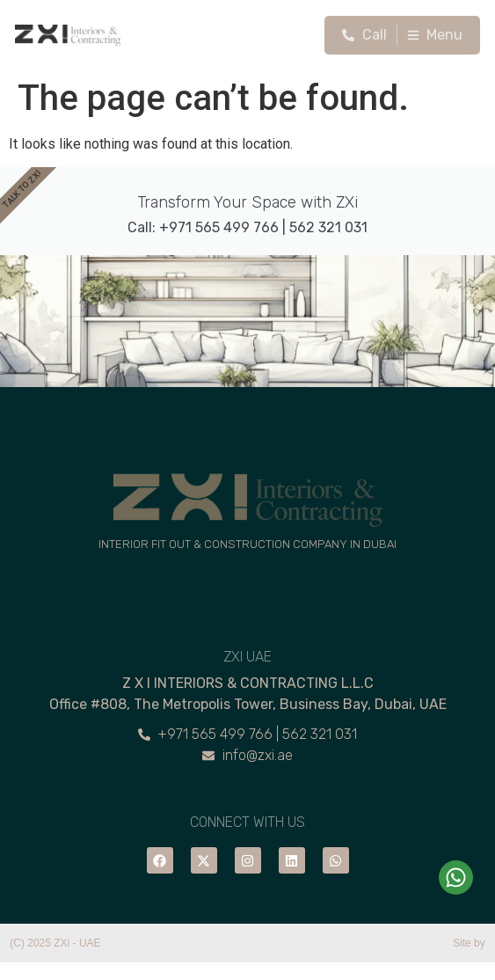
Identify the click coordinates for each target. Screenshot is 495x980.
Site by (469, 943)
